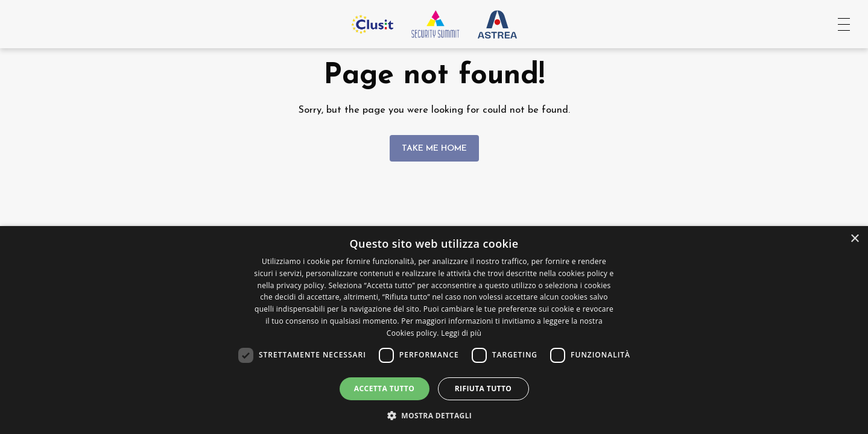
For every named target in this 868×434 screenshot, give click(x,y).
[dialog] (434, 330)
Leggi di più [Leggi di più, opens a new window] (461, 333)
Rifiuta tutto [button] (483, 388)
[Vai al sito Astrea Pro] (497, 24)
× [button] (854, 239)
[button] (434, 414)
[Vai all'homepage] (436, 24)
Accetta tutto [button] (384, 388)
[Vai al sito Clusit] (372, 24)
